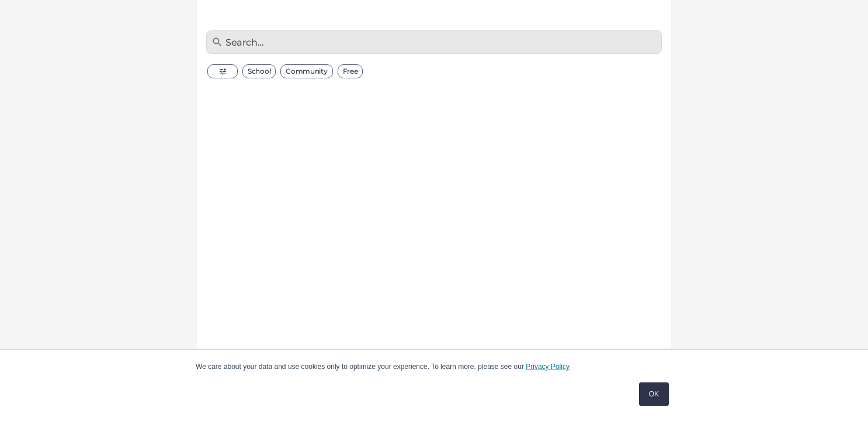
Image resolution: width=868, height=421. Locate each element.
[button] (223, 71)
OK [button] (654, 394)
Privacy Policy (548, 367)
